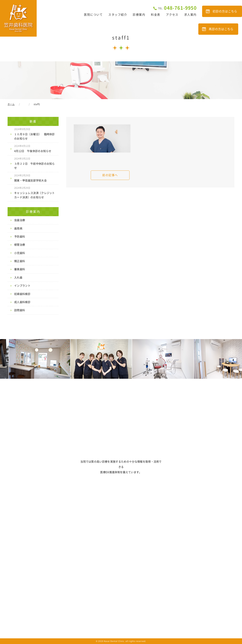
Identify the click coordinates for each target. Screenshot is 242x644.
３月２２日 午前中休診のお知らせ (35, 163)
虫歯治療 (20, 220)
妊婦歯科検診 (22, 294)
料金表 (156, 15)
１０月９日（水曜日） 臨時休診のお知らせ (35, 134)
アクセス (172, 15)
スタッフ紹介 (118, 15)
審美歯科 (20, 269)
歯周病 (18, 228)
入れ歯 (18, 278)
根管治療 (20, 245)
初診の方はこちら (225, 11)
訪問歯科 (20, 310)
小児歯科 (20, 253)
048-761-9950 (177, 8)
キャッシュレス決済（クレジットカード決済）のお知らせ (35, 193)
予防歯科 (20, 237)
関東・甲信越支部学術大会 (30, 178)
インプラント (22, 286)
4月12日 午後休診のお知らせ (33, 149)
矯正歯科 (20, 261)
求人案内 (190, 15)
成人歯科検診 (22, 302)
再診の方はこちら (221, 29)
